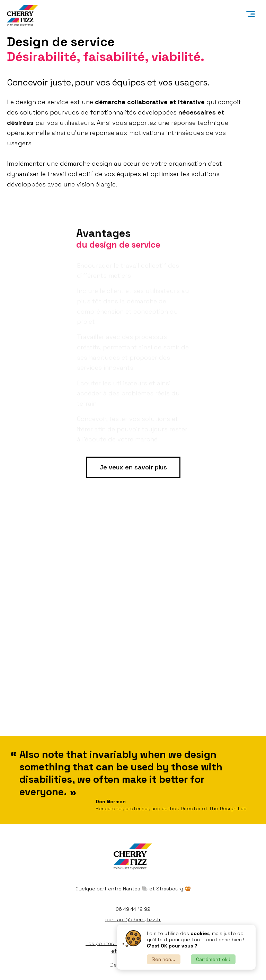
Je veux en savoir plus (133, 467)
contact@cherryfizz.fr (133, 919)
